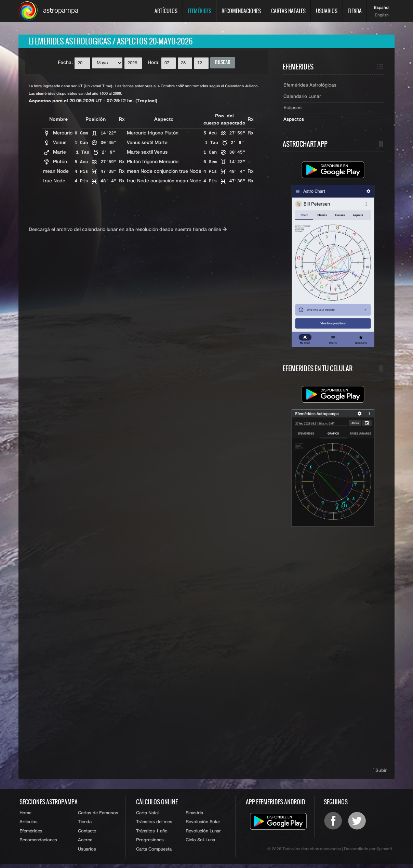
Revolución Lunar (203, 834)
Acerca (85, 844)
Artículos (166, 11)
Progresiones (150, 844)
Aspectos (294, 121)
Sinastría (194, 815)
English (382, 15)
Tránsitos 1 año (152, 834)
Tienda (355, 11)
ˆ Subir (380, 773)
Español (382, 8)
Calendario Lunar (302, 98)
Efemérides (199, 11)
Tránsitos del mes (154, 825)
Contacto (87, 834)
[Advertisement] (333, 649)
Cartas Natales (288, 11)
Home (25, 815)
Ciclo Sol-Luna (200, 844)
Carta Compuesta (154, 853)
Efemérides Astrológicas (310, 87)
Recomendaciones (241, 11)
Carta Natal (147, 815)
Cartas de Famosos (98, 815)
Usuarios (327, 11)
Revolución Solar (203, 825)
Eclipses (293, 110)
